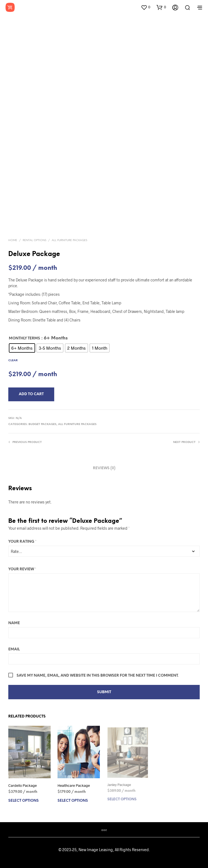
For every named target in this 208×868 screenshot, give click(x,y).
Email (14, 649)
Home (13, 240)
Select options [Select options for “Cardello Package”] (24, 801)
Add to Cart (31, 394)
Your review (22, 569)
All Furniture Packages (69, 240)
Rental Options (34, 240)
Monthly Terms (24, 338)
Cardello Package (23, 785)
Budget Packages (42, 424)
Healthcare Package (74, 784)
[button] (145, 7)
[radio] (22, 348)
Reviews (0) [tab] (104, 468)
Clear (13, 361)
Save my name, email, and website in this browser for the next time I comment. (97, 676)
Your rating (22, 542)
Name (14, 623)
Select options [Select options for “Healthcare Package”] (73, 799)
